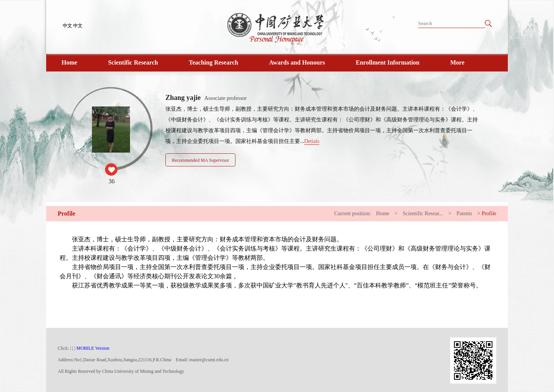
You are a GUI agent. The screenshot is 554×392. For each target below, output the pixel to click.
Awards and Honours (297, 62)
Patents (464, 213)
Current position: (353, 213)
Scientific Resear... (423, 213)
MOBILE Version (93, 348)
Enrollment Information (388, 62)
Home (69, 62)
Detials (312, 141)
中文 (67, 26)
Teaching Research (214, 62)
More (457, 62)
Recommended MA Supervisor (201, 160)
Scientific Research (133, 62)
